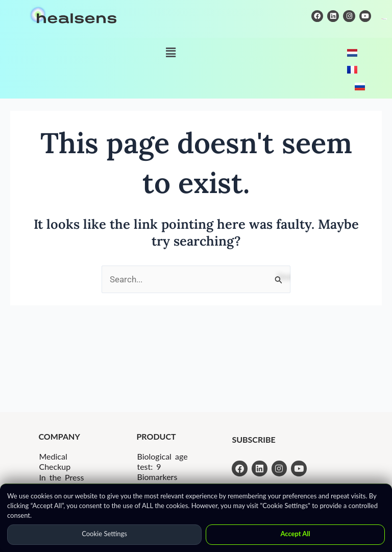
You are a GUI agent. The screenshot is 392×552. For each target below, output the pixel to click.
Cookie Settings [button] (104, 534)
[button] (170, 52)
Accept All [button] (295, 534)
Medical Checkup (55, 461)
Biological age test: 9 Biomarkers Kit (162, 472)
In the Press (61, 477)
